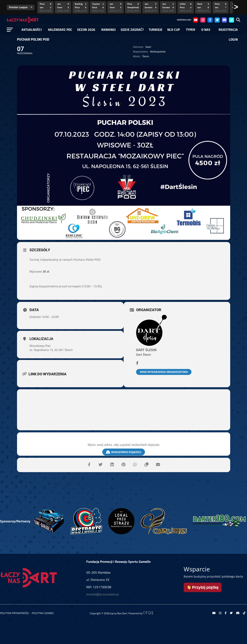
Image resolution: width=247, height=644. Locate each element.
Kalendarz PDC (60, 30)
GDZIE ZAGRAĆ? (132, 30)
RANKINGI (109, 30)
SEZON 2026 (86, 30)
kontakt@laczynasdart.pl (102, 594)
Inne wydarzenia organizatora (164, 372)
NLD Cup (174, 30)
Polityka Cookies (43, 613)
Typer (191, 30)
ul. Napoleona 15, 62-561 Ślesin (51, 350)
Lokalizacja (41, 339)
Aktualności (32, 30)
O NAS (206, 30)
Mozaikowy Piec (40, 346)
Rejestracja (228, 30)
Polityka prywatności (15, 613)
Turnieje (155, 30)
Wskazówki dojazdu (124, 452)
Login (233, 39)
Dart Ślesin (146, 350)
